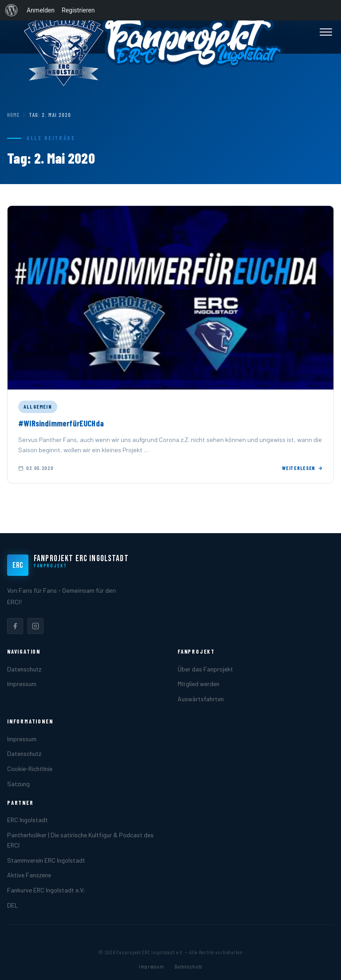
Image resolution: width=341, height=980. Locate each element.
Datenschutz (24, 669)
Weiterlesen (302, 468)
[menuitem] (12, 10)
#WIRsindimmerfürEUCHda (61, 423)
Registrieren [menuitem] (78, 10)
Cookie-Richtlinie (30, 769)
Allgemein (38, 406)
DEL (13, 905)
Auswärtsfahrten (201, 699)
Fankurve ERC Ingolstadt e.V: (46, 890)
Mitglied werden (198, 684)
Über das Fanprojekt (205, 669)
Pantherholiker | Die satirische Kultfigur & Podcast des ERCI (80, 840)
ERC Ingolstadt (28, 820)
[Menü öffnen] (326, 32)
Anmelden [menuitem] (41, 10)
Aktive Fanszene (29, 875)
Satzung (18, 784)
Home (13, 115)
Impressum (22, 684)
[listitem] (15, 626)
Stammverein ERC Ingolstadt (46, 860)
